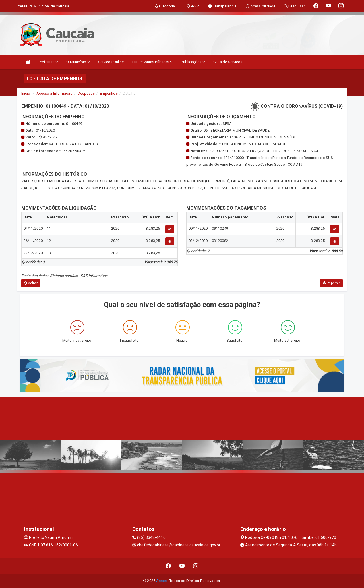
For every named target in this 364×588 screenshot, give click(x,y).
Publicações (193, 62)
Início (26, 93)
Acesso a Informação (54, 93)
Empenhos (109, 93)
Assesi (162, 581)
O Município (78, 62)
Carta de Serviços (228, 62)
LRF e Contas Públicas (152, 62)
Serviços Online (111, 62)
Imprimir (331, 283)
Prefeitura (48, 62)
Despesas (86, 93)
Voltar (31, 283)
